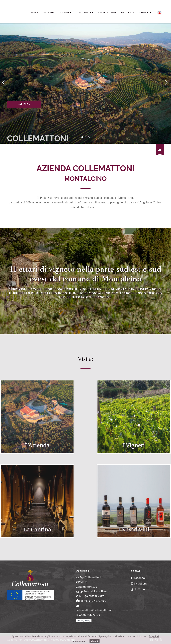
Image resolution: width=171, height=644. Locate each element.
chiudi (95, 641)
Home (34, 12)
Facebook (139, 578)
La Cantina (85, 12)
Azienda (49, 12)
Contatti (146, 12)
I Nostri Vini (107, 12)
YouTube (138, 589)
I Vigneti (66, 12)
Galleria (128, 12)
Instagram (139, 584)
